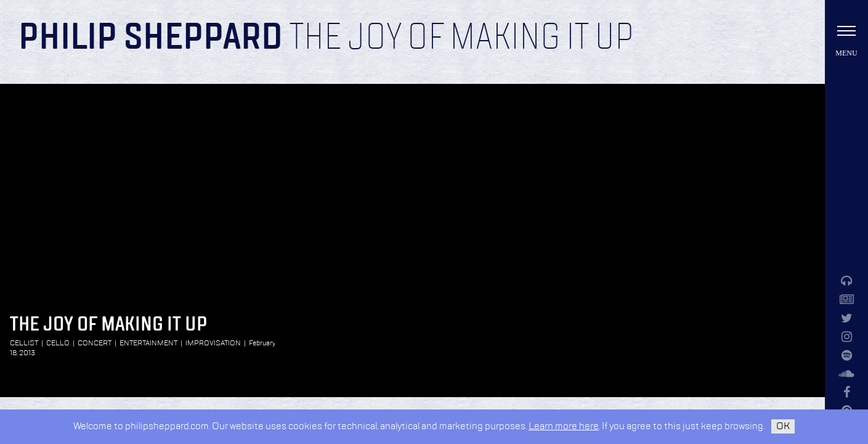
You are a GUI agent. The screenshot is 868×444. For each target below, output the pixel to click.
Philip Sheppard (151, 38)
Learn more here (564, 426)
